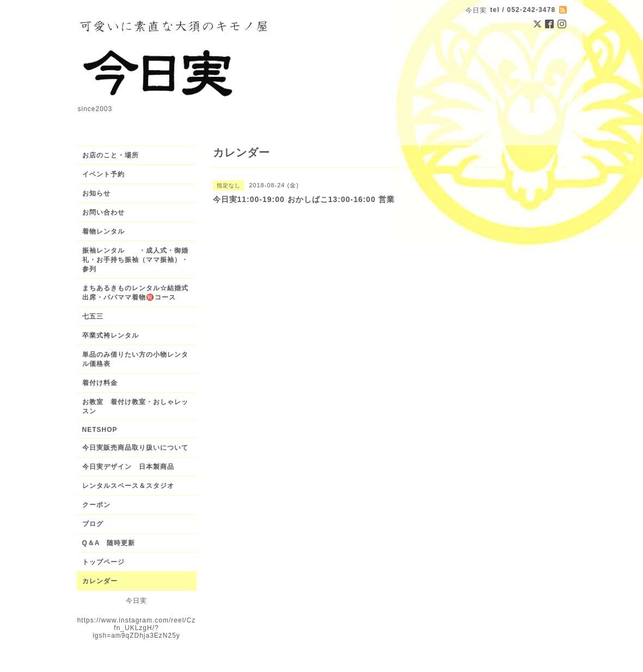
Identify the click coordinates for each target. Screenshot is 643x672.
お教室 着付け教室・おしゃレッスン (135, 407)
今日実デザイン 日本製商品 (132, 467)
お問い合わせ (103, 212)
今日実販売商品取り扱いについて (135, 448)
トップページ (103, 562)
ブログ (93, 524)
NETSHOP (100, 430)
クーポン (96, 505)
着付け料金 (100, 383)
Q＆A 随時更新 (109, 543)
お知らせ (96, 193)
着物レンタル (103, 231)
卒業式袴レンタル (111, 335)
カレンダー (100, 581)
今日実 (136, 601)
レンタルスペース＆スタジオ (128, 486)
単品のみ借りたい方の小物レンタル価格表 (135, 359)
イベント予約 (103, 174)
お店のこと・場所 (111, 155)
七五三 (93, 316)
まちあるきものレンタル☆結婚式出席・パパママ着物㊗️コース (135, 293)
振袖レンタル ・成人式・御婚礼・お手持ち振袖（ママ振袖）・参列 (135, 260)
